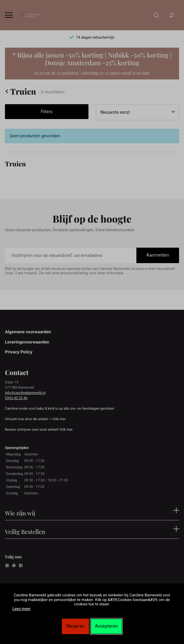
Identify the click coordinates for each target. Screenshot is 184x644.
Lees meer (21, 609)
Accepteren (106, 626)
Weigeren (75, 626)
